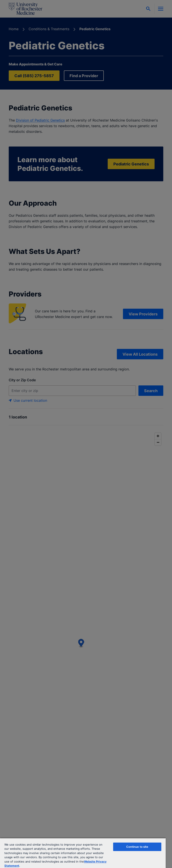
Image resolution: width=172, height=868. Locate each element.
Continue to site (137, 847)
